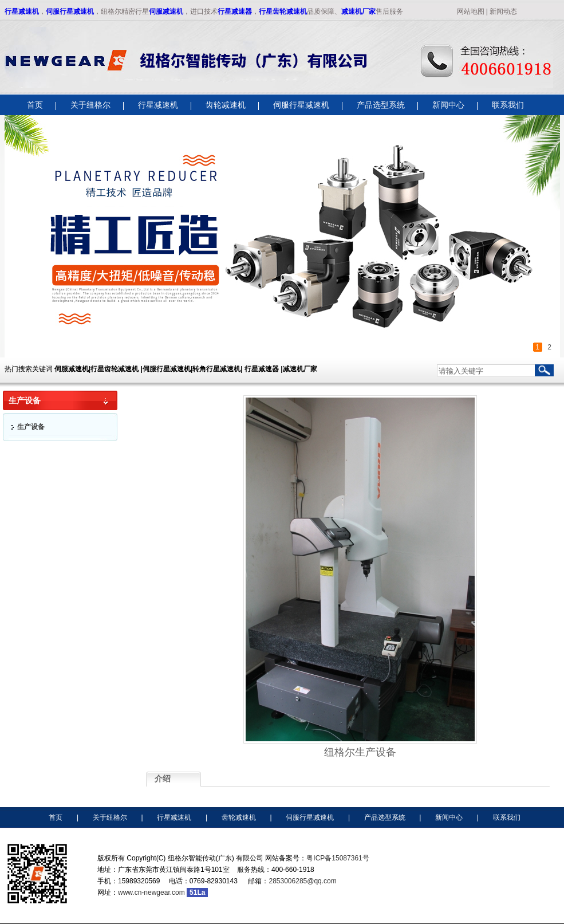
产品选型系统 (385, 817)
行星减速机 (22, 11)
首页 (56, 817)
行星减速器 (235, 11)
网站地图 (471, 11)
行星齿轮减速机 (283, 11)
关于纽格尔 (110, 817)
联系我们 (507, 817)
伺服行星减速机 (70, 11)
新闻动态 (503, 11)
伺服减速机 (166, 11)
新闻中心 (449, 817)
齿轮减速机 (239, 817)
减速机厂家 (358, 11)
